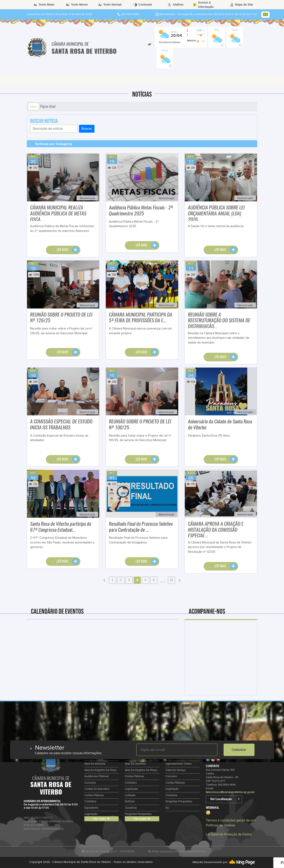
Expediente (91, 808)
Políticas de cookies (220, 825)
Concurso (90, 783)
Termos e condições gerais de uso (231, 820)
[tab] (149, 44)
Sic (167, 808)
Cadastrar (239, 750)
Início (33, 106)
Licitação (130, 795)
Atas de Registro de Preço (101, 770)
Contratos (90, 802)
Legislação (91, 814)
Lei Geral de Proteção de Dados (229, 834)
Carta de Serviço (176, 770)
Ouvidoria (131, 808)
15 (172, 580)
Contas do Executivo (97, 789)
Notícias (130, 802)
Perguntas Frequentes (138, 814)
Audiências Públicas (97, 776)
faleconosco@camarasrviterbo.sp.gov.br (230, 792)
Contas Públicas (94, 795)
